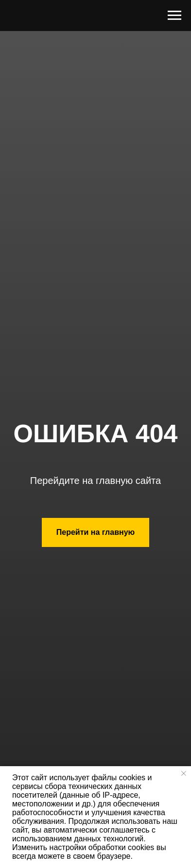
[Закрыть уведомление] (184, 773)
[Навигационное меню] (174, 16)
